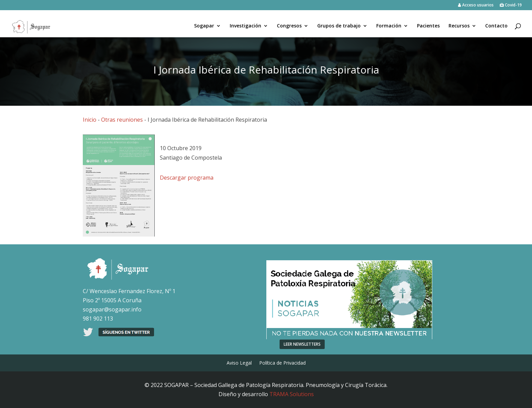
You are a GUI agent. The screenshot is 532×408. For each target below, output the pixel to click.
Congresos (289, 26)
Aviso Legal (239, 363)
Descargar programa (187, 178)
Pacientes (428, 26)
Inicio (90, 120)
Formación (389, 26)
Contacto (496, 26)
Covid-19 (511, 5)
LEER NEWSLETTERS (302, 344)
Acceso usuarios (476, 5)
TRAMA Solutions (292, 394)
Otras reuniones (122, 120)
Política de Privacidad (282, 363)
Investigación (245, 26)
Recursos (459, 26)
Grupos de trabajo (339, 26)
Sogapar (204, 26)
